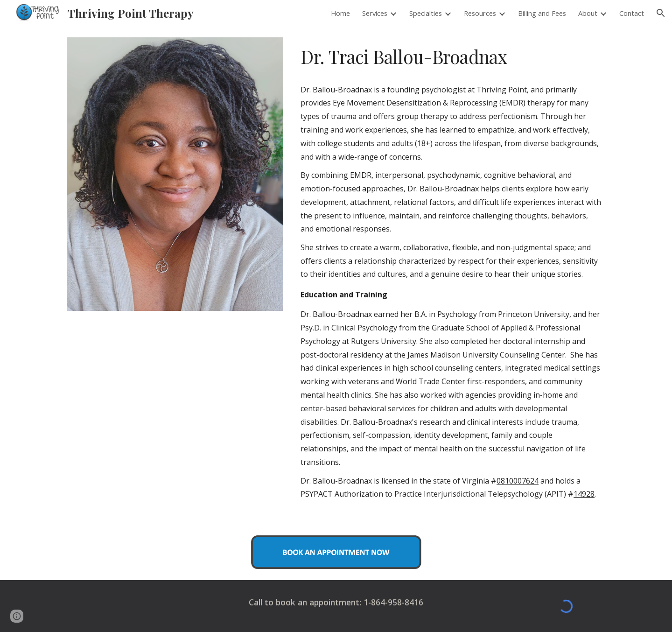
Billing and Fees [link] (542, 13)
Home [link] (340, 13)
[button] (661, 13)
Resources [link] (480, 13)
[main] (451, 57)
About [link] (588, 13)
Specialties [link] (426, 13)
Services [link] (375, 13)
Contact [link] (632, 13)
